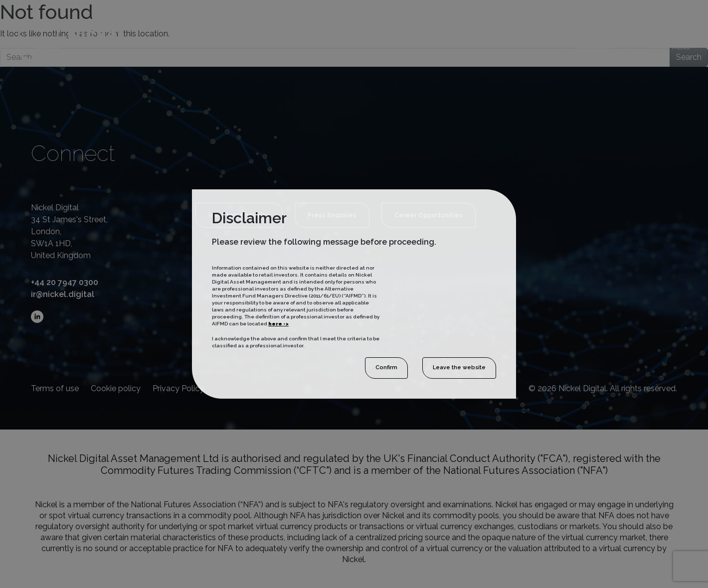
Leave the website (459, 367)
